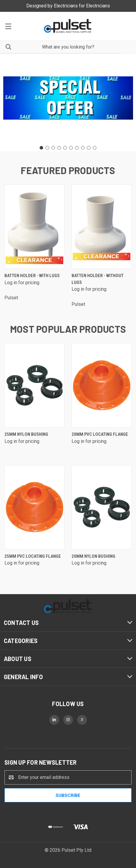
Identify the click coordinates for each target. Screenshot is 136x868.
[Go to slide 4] (59, 148)
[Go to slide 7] (77, 148)
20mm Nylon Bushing (93, 556)
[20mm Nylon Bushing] (102, 507)
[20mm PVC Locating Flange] (102, 385)
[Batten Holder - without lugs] (102, 227)
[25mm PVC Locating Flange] (34, 507)
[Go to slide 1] (41, 148)
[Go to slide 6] (71, 148)
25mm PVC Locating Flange (33, 556)
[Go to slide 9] (89, 148)
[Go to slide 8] (83, 148)
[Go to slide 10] (95, 148)
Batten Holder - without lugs (98, 279)
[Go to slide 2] (47, 148)
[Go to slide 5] (65, 148)
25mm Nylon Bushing (26, 434)
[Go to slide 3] (53, 148)
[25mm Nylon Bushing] (34, 385)
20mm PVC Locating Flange (100, 434)
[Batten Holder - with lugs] (34, 227)
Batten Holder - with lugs (32, 276)
